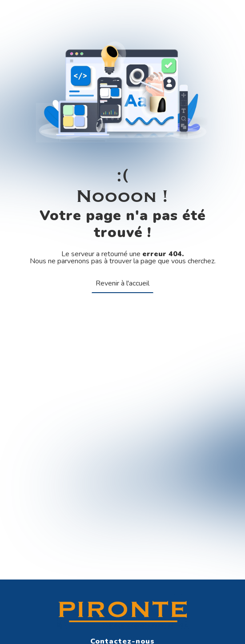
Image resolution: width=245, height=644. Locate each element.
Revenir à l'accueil (122, 283)
